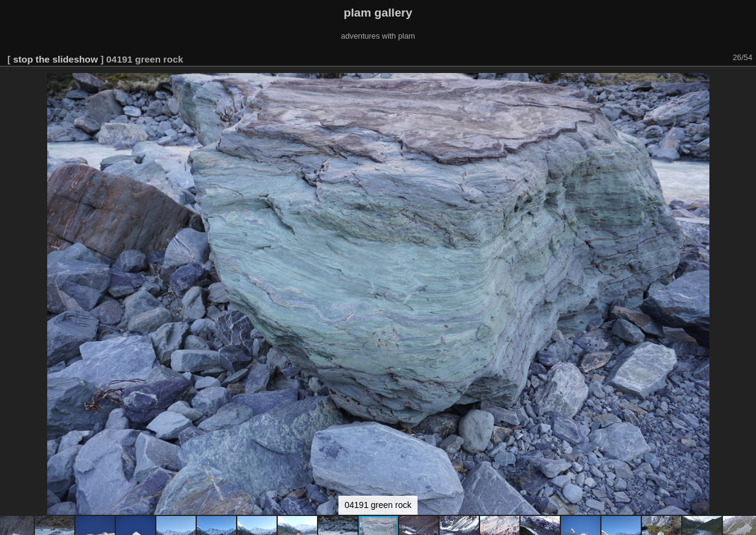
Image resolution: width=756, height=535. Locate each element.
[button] (745, 84)
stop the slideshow (55, 59)
